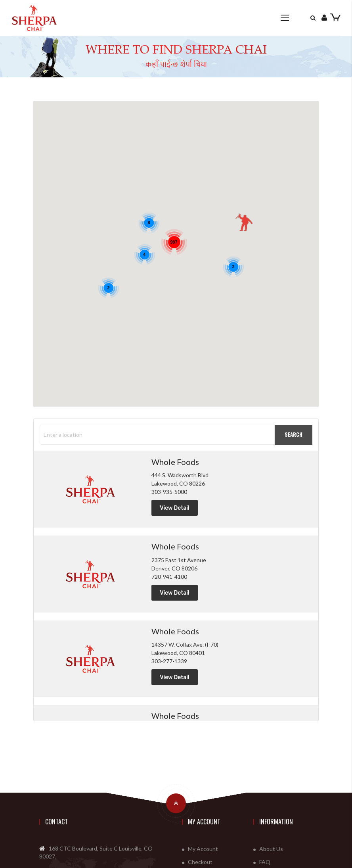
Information (276, 822)
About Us (271, 849)
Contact (56, 822)
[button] (244, 223)
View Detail (175, 508)
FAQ (265, 862)
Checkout (200, 862)
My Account (204, 822)
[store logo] (34, 18)
